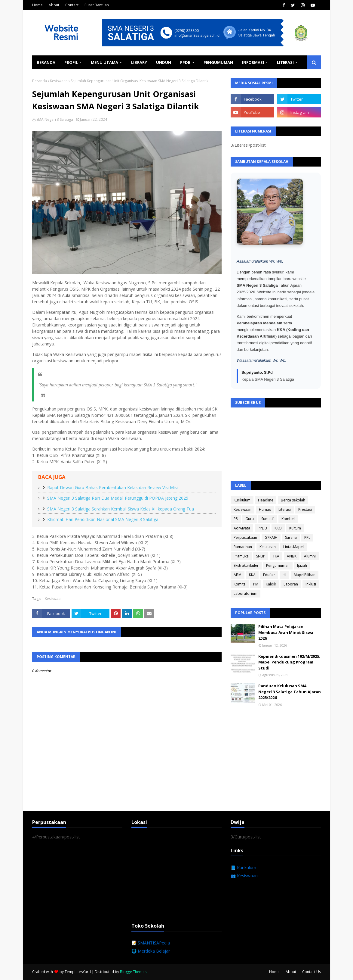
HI (284, 575)
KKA (252, 575)
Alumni (310, 556)
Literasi (285, 509)
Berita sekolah (293, 500)
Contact (72, 5)
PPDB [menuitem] (185, 62)
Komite (240, 584)
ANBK (292, 556)
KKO (278, 528)
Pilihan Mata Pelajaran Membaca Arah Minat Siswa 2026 (286, 632)
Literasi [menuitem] (285, 62)
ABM (238, 575)
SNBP (261, 556)
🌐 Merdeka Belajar (151, 951)
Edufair (269, 575)
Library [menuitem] (139, 62)
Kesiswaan (59, 81)
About (54, 5)
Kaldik (271, 584)
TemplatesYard (78, 972)
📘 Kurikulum (243, 868)
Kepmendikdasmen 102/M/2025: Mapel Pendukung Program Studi (289, 662)
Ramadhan (243, 547)
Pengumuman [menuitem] (218, 62)
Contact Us (312, 972)
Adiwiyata (242, 528)
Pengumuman (278, 565)
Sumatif (268, 519)
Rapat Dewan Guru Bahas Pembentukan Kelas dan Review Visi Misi (112, 487)
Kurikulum (242, 500)
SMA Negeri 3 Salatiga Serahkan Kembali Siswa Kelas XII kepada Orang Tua (121, 509)
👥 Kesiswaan (244, 876)
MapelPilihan (305, 575)
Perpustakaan (245, 537)
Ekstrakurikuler (246, 565)
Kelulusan (268, 547)
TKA (276, 556)
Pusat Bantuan (97, 5)
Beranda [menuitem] (46, 62)
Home (37, 5)
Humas (265, 509)
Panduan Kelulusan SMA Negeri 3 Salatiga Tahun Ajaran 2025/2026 (290, 692)
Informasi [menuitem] (253, 62)
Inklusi (311, 584)
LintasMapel (293, 547)
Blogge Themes (133, 972)
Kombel (288, 519)
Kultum (295, 528)
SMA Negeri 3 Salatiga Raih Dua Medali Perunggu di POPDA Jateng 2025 (118, 498)
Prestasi (305, 509)
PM (256, 584)
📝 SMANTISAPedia (151, 943)
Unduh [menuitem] (164, 62)
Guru (250, 519)
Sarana (291, 537)
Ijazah (302, 565)
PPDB (262, 528)
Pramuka (241, 556)
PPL (307, 537)
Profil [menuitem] (71, 62)
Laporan (291, 584)
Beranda (40, 81)
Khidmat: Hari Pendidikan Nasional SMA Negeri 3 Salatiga (103, 519)
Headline (266, 500)
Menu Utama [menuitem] (104, 62)
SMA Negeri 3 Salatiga (55, 119)
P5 (236, 519)
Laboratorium (246, 593)
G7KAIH (271, 537)
